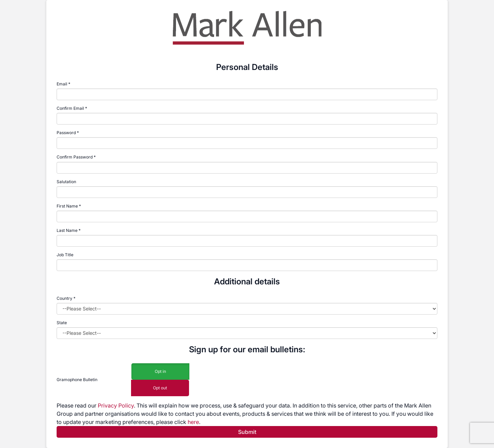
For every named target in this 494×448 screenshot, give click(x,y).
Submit (247, 432)
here (193, 422)
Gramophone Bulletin (77, 380)
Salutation (66, 182)
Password (66, 133)
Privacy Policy (116, 405)
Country (66, 298)
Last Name (67, 230)
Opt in (160, 372)
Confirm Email (70, 108)
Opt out (160, 388)
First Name (67, 206)
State (62, 323)
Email (62, 84)
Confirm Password (75, 157)
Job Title (65, 255)
